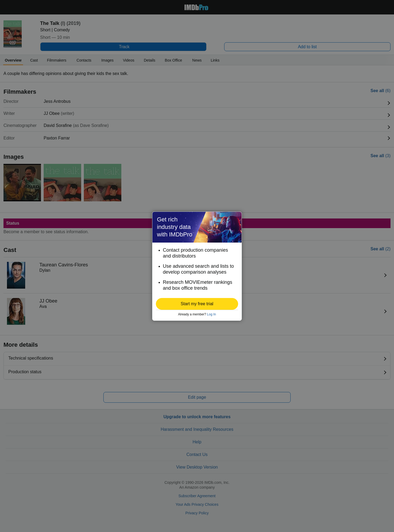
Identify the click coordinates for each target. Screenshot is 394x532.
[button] (197, 304)
